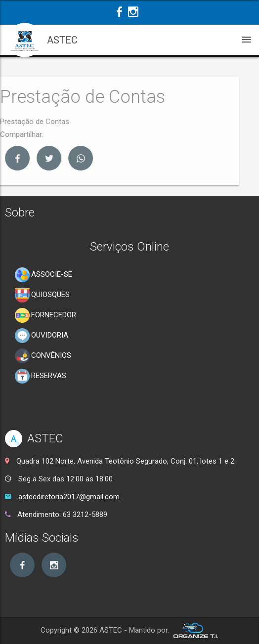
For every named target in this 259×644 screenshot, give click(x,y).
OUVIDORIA (42, 336)
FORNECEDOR (45, 315)
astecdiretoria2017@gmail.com (69, 497)
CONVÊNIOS (43, 356)
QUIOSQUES (42, 295)
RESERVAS (41, 376)
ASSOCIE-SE (43, 275)
